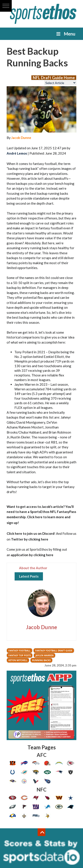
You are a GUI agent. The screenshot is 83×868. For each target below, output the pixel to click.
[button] (6, 6)
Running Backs (41, 660)
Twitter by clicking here (30, 539)
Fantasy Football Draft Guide (54, 651)
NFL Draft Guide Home (54, 78)
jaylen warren (44, 655)
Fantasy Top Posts (20, 655)
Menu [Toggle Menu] (65, 34)
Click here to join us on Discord (30, 533)
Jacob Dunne (21, 138)
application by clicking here (32, 555)
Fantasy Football (19, 651)
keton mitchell (18, 660)
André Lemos (17, 153)
